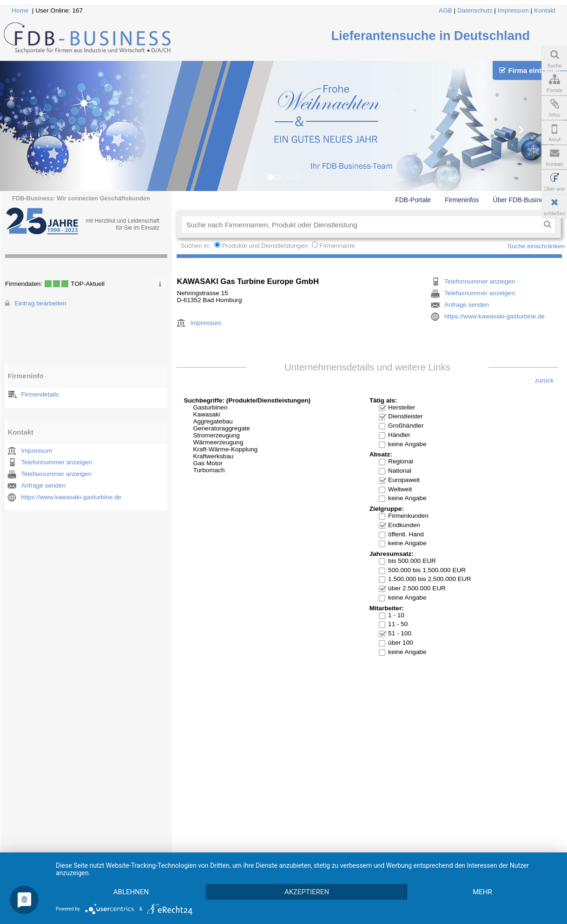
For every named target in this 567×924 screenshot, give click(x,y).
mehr (482, 892)
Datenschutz (475, 10)
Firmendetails (40, 394)
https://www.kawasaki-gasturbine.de (71, 497)
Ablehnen (131, 892)
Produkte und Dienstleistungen (265, 246)
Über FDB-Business (521, 200)
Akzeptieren (307, 892)
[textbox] (360, 224)
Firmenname (337, 246)
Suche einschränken (536, 246)
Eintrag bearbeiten (40, 303)
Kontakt (545, 10)
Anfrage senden (43, 485)
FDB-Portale (413, 200)
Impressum (513, 10)
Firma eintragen (530, 70)
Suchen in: (196, 246)
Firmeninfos (462, 200)
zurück (544, 380)
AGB (445, 10)
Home (20, 10)
